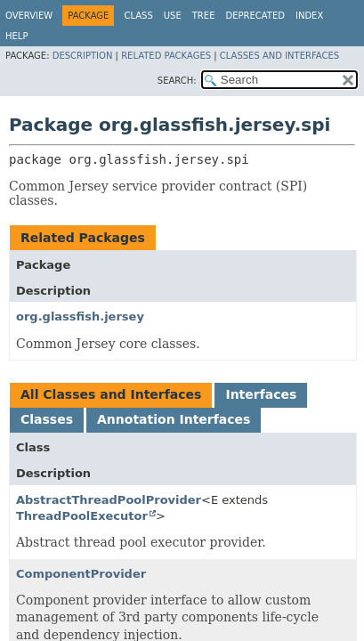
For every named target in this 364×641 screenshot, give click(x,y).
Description (83, 56)
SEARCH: (177, 81)
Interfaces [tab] (261, 394)
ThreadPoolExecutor (82, 516)
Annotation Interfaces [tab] (174, 419)
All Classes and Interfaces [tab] (111, 394)
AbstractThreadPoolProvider (109, 500)
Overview (29, 16)
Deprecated (255, 16)
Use (173, 16)
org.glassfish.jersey (80, 316)
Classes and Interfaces (279, 56)
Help (16, 36)
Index (309, 16)
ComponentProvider (81, 574)
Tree (204, 16)
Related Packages (166, 56)
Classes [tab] (47, 419)
